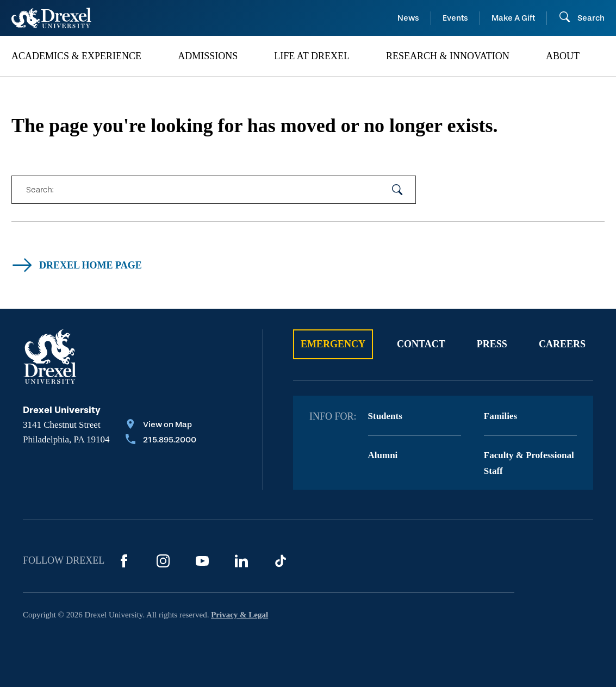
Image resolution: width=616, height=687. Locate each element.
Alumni (383, 455)
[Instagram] (163, 561)
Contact (421, 344)
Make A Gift (513, 18)
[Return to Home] (51, 18)
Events (455, 18)
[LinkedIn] (241, 561)
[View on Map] (161, 426)
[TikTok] (281, 561)
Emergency (333, 344)
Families (500, 416)
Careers (562, 344)
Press (492, 344)
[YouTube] (202, 561)
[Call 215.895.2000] (161, 441)
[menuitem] (89, 56)
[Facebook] (124, 561)
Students (385, 416)
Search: (40, 190)
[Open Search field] (581, 18)
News (408, 18)
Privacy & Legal (239, 615)
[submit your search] (397, 190)
